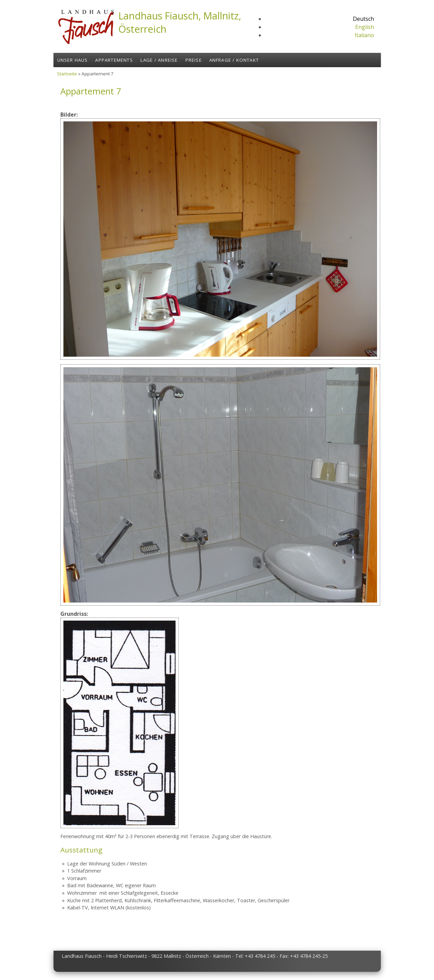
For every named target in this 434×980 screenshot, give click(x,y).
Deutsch (363, 19)
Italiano (364, 35)
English (365, 27)
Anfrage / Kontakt (234, 60)
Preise (194, 60)
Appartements (114, 60)
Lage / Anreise (159, 60)
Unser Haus (73, 60)
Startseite (67, 74)
